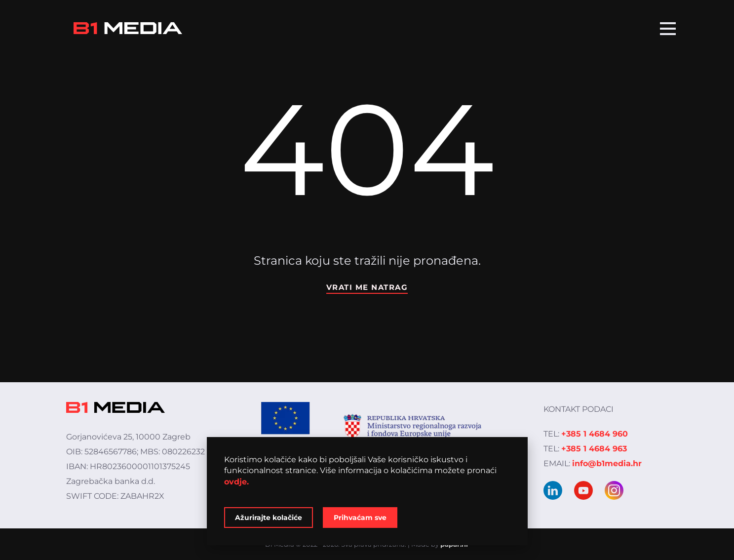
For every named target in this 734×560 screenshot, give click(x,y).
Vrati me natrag (367, 287)
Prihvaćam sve (360, 518)
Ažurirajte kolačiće (269, 518)
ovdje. (236, 482)
